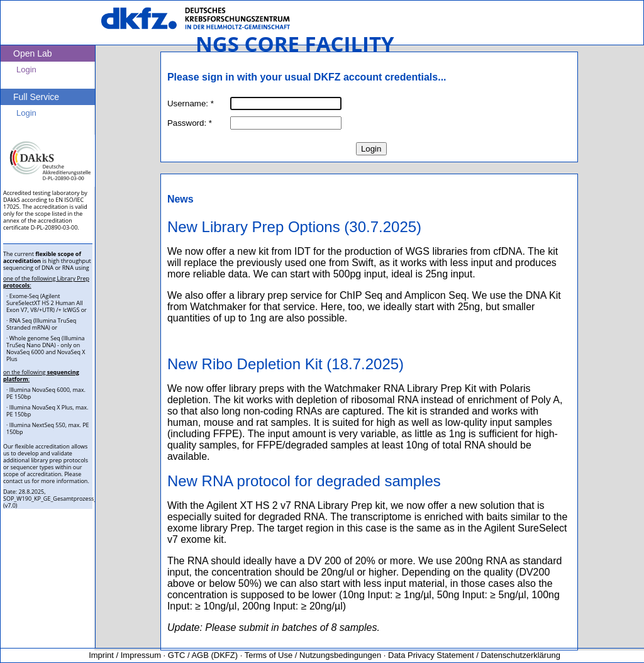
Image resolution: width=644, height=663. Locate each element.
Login (371, 149)
